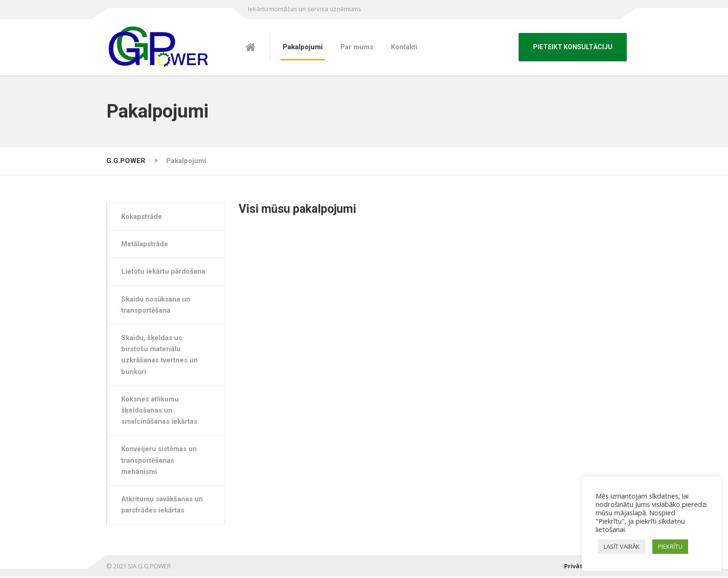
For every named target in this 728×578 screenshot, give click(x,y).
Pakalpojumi (303, 47)
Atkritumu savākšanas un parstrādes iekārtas (162, 506)
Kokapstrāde (142, 217)
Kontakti (404, 47)
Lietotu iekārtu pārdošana (164, 272)
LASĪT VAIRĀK (622, 546)
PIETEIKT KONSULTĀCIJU (573, 47)
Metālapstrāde (145, 244)
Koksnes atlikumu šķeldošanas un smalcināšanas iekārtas (160, 411)
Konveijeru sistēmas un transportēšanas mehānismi (159, 462)
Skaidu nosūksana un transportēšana (156, 305)
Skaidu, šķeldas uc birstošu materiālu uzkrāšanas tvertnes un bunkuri (160, 355)
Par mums (357, 47)
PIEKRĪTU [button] (670, 546)
